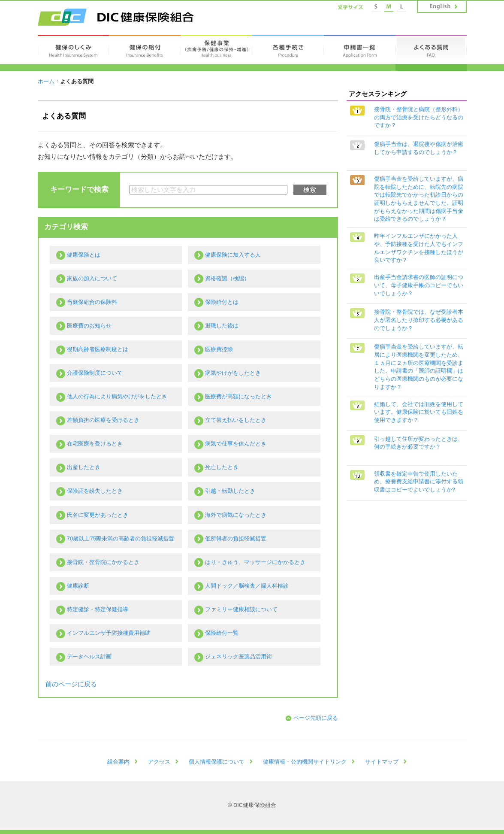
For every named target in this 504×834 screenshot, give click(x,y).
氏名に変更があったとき (98, 515)
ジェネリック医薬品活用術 (238, 657)
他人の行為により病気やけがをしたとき (117, 396)
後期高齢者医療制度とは (98, 349)
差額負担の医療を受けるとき (103, 420)
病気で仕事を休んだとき (236, 444)
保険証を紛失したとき (95, 491)
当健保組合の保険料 (92, 302)
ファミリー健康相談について (241, 609)
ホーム (46, 81)
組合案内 (118, 762)
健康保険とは (84, 255)
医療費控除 (219, 349)
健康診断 (78, 586)
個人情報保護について (217, 762)
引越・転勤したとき (230, 491)
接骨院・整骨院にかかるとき (103, 562)
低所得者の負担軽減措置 (236, 538)
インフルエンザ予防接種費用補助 (109, 633)
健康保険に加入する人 (233, 255)
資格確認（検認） (227, 278)
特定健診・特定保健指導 (98, 609)
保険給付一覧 (222, 633)
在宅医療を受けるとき (95, 444)
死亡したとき (222, 467)
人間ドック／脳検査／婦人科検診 (247, 586)
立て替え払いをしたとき (236, 420)
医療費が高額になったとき (238, 396)
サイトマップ (382, 762)
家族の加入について (92, 278)
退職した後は (222, 326)
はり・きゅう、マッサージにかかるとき (255, 562)
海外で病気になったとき (236, 515)
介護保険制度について (95, 373)
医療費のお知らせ (89, 326)
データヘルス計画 (89, 657)
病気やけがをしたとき (233, 373)
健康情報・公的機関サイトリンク (305, 762)
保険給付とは (222, 302)
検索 (310, 190)
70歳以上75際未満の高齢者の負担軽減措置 (121, 538)
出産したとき (84, 467)
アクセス (159, 762)
